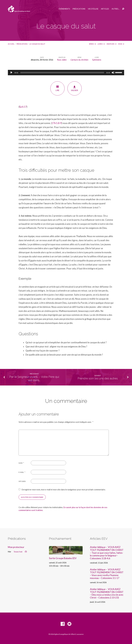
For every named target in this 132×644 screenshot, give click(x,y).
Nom (21, 463)
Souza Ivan (18, 552)
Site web (22, 481)
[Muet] (113, 73)
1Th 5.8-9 (57, 123)
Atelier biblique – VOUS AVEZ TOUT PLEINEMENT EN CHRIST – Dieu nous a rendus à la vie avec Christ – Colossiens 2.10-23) (107, 593)
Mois (121, 44)
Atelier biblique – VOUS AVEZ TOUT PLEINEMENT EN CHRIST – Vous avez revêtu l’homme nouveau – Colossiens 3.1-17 (107, 574)
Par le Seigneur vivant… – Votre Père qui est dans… (34, 378)
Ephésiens (97, 60)
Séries (92, 44)
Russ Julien (62, 60)
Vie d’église (93, 9)
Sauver (75, 88)
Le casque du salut (37, 44)
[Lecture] (11, 73)
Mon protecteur (16, 547)
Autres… (116, 9)
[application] (66, 73)
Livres (101, 44)
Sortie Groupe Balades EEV (63, 558)
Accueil (11, 44)
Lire (57, 88)
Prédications (79, 9)
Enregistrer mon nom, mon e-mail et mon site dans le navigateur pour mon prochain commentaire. (64, 490)
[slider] (62, 73)
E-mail (22, 472)
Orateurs (111, 44)
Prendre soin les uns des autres (98, 378)
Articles (105, 9)
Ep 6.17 (23, 107)
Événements (64, 9)
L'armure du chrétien (79, 60)
